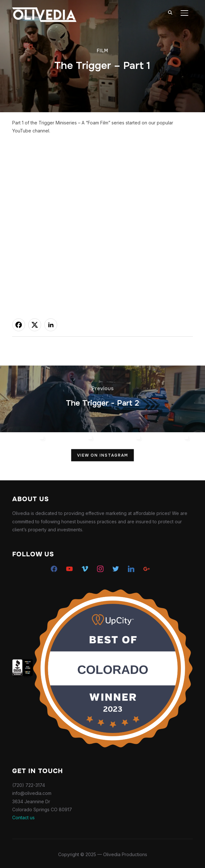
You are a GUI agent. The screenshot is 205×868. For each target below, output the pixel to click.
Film (102, 51)
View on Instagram (103, 455)
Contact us (23, 817)
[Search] (170, 12)
